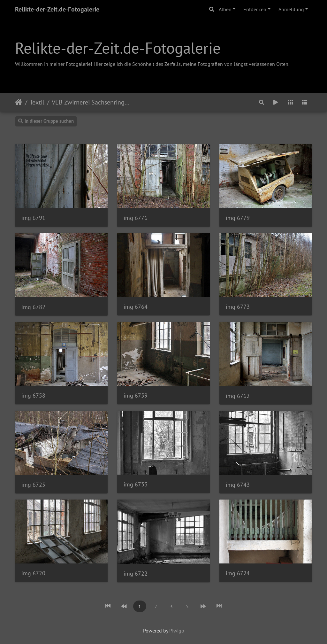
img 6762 (238, 396)
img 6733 (136, 484)
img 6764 (136, 307)
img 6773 (238, 307)
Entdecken (255, 9)
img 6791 (33, 218)
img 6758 (33, 396)
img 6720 (33, 573)
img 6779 (238, 218)
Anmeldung (291, 9)
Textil (37, 102)
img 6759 (136, 396)
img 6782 (33, 307)
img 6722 (136, 574)
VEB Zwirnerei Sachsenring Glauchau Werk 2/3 (91, 102)
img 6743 (238, 485)
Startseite (19, 102)
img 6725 (33, 485)
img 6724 (238, 573)
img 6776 (136, 218)
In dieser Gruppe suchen (46, 121)
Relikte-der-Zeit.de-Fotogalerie (57, 9)
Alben (225, 9)
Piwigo (177, 631)
